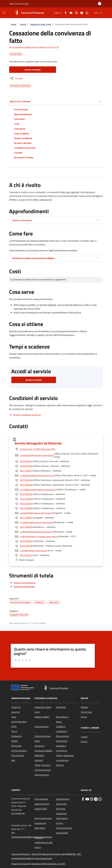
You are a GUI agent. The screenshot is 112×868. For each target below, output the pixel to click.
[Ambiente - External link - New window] (67, 707)
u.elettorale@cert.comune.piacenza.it (39, 536)
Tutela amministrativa (24, 583)
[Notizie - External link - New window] (91, 707)
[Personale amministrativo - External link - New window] (21, 748)
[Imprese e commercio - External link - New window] (67, 748)
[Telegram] (81, 13)
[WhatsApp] (86, 13)
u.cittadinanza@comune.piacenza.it (38, 489)
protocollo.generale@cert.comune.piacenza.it (32, 837)
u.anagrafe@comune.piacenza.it (36, 513)
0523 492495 (26, 546)
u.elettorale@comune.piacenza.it (36, 532)
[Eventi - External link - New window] (91, 742)
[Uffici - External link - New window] (21, 727)
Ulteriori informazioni (22, 220)
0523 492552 (26, 541)
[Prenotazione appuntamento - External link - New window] (45, 801)
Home (13, 24)
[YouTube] (70, 13)
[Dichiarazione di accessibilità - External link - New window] (67, 830)
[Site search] (101, 13)
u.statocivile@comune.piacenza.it (37, 455)
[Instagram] (75, 13)
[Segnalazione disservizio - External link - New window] (67, 801)
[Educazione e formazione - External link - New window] (67, 739)
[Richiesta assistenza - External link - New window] (67, 811)
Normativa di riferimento (20, 85)
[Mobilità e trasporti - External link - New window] (45, 758)
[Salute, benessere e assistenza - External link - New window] (67, 758)
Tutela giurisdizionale (24, 586)
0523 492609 (26, 527)
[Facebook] (64, 13)
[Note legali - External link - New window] (45, 828)
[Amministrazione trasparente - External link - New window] (45, 821)
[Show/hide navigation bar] (4, 13)
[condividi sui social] (16, 78)
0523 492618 (26, 485)
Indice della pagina (20, 102)
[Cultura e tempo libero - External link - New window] (45, 739)
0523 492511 (26, 461)
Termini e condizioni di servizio (27, 415)
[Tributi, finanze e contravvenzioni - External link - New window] (45, 768)
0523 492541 (26, 480)
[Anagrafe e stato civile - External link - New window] (45, 710)
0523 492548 (26, 466)
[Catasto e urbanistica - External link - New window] (67, 729)
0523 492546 (26, 508)
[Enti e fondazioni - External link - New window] (21, 734)
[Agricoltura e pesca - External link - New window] (67, 719)
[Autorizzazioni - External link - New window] (45, 727)
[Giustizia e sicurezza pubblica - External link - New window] (45, 748)
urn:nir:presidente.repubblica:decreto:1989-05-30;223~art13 (34, 47)
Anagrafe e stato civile (41, 24)
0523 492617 (26, 471)
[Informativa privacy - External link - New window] (67, 821)
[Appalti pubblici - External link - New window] (45, 717)
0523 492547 (26, 555)
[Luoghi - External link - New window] (91, 737)
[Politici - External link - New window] (21, 741)
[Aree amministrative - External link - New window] (21, 719)
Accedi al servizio (33, 70)
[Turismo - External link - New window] (67, 765)
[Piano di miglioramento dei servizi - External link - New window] (45, 843)
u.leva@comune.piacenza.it (34, 550)
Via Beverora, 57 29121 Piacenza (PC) (37, 449)
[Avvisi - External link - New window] (91, 717)
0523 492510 (26, 494)
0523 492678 (26, 504)
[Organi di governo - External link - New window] (21, 710)
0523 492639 (26, 499)
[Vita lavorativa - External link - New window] (45, 775)
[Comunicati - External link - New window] (91, 712)
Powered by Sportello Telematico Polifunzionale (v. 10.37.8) (38, 864)
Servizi (23, 24)
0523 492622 (26, 518)
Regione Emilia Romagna (19, 4)
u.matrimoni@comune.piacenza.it (37, 475)
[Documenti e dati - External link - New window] (21, 758)
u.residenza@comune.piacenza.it (37, 522)
